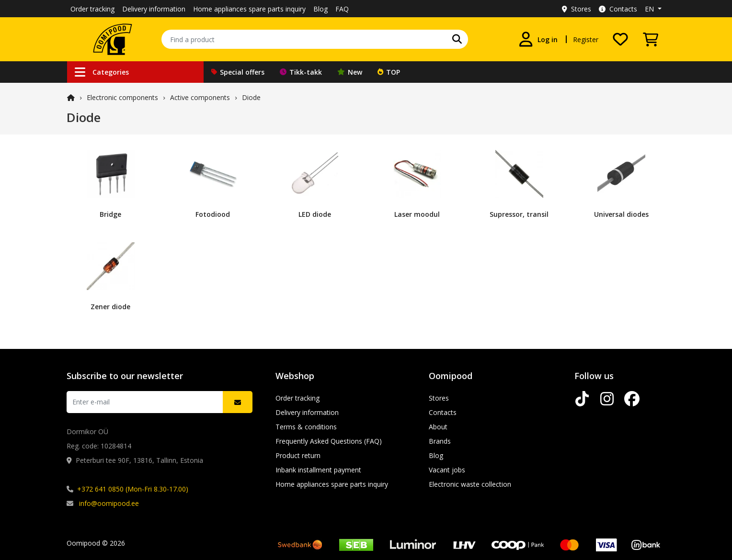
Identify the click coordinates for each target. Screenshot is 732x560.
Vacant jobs (447, 470)
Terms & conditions (306, 427)
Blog (320, 9)
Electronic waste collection (470, 484)
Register (586, 39)
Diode (251, 97)
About (438, 427)
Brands (440, 441)
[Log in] (538, 39)
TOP (389, 72)
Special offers (238, 72)
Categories (102, 72)
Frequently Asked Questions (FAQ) (329, 441)
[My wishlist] (620, 39)
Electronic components (122, 97)
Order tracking (92, 9)
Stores (577, 9)
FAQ (342, 9)
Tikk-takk (301, 72)
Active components (200, 97)
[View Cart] (651, 39)
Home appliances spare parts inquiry (249, 9)
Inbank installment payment (318, 470)
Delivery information (154, 9)
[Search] (457, 39)
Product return (298, 455)
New (350, 72)
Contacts (618, 9)
